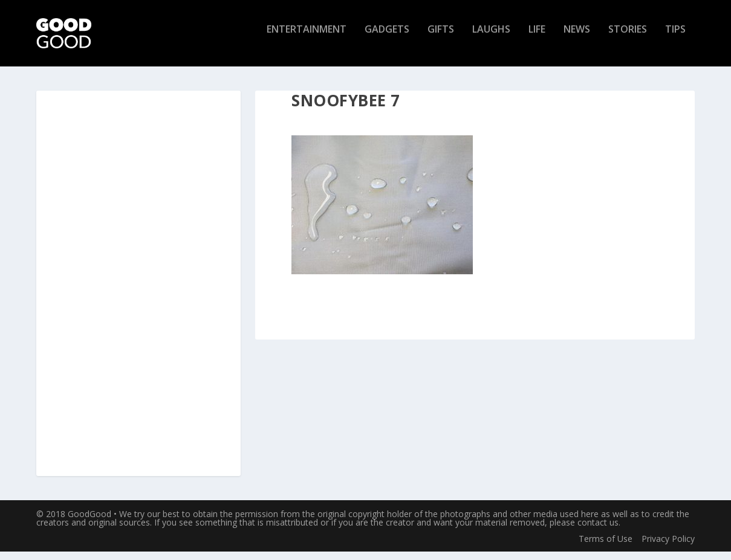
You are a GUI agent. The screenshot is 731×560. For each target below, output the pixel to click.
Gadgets (387, 38)
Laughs (491, 38)
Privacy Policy (668, 546)
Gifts (441, 38)
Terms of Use (606, 546)
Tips (675, 38)
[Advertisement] (138, 292)
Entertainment (307, 38)
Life (537, 38)
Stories (628, 38)
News (577, 38)
